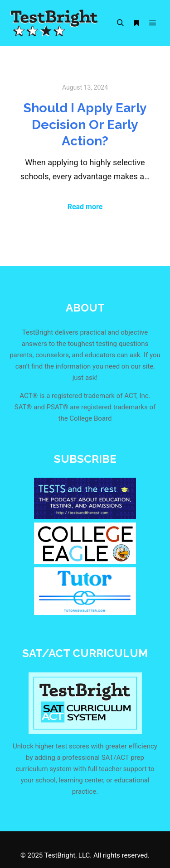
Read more (85, 207)
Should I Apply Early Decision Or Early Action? (85, 124)
